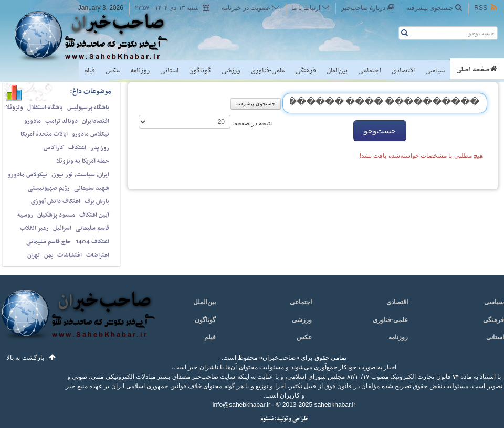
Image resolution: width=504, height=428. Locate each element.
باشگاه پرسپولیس (88, 108)
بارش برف (97, 201)
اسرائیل (62, 228)
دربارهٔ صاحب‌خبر (368, 8)
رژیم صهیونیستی (49, 188)
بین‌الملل (337, 71)
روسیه (25, 215)
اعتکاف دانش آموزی (56, 201)
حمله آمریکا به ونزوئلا (83, 161)
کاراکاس (54, 148)
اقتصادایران (96, 121)
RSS (486, 8)
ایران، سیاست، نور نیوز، (80, 175)
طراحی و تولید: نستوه (284, 419)
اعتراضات (98, 255)
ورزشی (231, 71)
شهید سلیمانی (92, 188)
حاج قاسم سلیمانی (49, 242)
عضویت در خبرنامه (251, 8)
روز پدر (100, 148)
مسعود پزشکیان (56, 215)
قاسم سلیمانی (92, 228)
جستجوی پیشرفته (434, 8)
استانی (169, 71)
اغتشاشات (70, 255)
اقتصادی (403, 71)
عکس (113, 71)
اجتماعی (370, 71)
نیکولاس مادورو (28, 175)
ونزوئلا (14, 108)
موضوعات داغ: (91, 92)
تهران (34, 255)
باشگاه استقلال (45, 108)
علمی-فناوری (268, 71)
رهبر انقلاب (34, 228)
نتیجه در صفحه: (251, 123)
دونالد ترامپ (61, 121)
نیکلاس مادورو (91, 134)
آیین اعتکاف (94, 215)
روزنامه (140, 71)
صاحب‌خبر (98, 36)
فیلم (90, 71)
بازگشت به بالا (25, 358)
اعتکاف (77, 148)
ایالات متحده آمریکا (44, 134)
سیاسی (435, 71)
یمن (49, 255)
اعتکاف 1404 (92, 242)
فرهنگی (306, 71)
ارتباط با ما (311, 8)
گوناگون (200, 71)
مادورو (33, 121)
